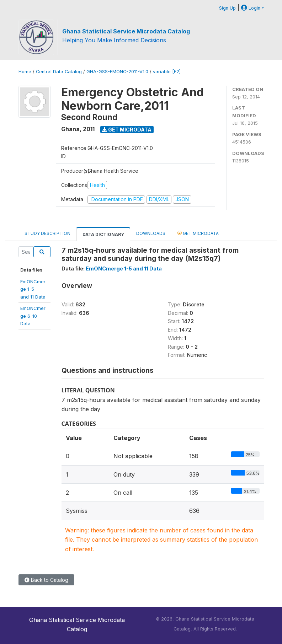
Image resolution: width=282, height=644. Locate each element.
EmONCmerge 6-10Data (33, 316)
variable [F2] (167, 72)
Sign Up (227, 8)
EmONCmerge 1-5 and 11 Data (124, 269)
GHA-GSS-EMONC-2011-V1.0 (117, 72)
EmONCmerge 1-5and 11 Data (33, 289)
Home (25, 72)
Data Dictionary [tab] (103, 234)
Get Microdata (127, 130)
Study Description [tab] (47, 233)
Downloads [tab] (151, 233)
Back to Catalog (46, 580)
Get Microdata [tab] (198, 233)
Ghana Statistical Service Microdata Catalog (126, 31)
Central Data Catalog (59, 72)
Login (251, 8)
